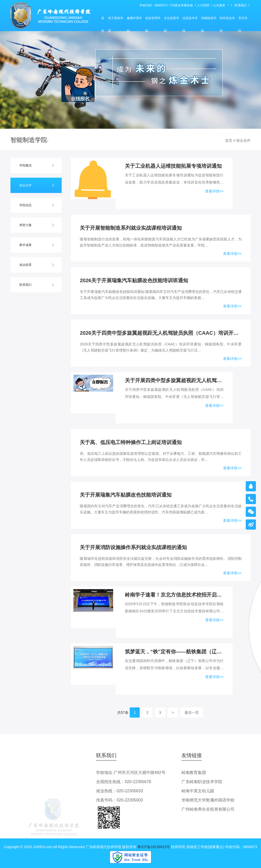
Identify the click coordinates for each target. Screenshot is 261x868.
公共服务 (219, 5)
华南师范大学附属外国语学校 (208, 800)
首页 (103, 20)
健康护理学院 (134, 20)
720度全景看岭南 (181, 5)
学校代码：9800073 (153, 5)
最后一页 (192, 712)
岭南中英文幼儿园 (198, 791)
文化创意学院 (172, 20)
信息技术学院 (190, 20)
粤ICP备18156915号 (154, 847)
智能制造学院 (209, 20)
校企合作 (243, 140)
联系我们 (241, 5)
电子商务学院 (116, 20)
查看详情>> (214, 191)
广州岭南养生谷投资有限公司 (208, 809)
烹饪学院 (243, 20)
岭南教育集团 (194, 773)
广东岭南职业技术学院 (202, 782)
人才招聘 (203, 5)
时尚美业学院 (227, 20)
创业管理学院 (153, 20)
